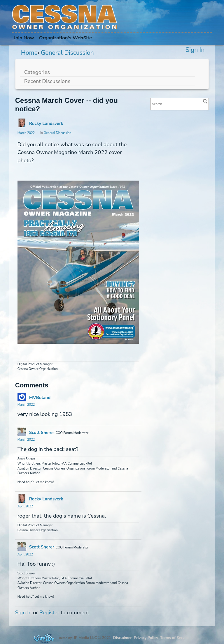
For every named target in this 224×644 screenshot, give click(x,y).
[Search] (205, 101)
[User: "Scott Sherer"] (22, 432)
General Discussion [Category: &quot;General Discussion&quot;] (58, 133)
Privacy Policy (146, 638)
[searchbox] (180, 104)
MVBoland (40, 398)
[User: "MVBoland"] (22, 397)
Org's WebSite (65, 38)
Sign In (195, 50)
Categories (37, 72)
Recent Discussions (47, 81)
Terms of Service (175, 638)
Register (49, 612)
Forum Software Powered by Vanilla (44, 638)
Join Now (24, 38)
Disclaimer (123, 638)
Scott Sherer (42, 433)
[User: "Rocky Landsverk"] (22, 123)
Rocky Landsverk (46, 123)
